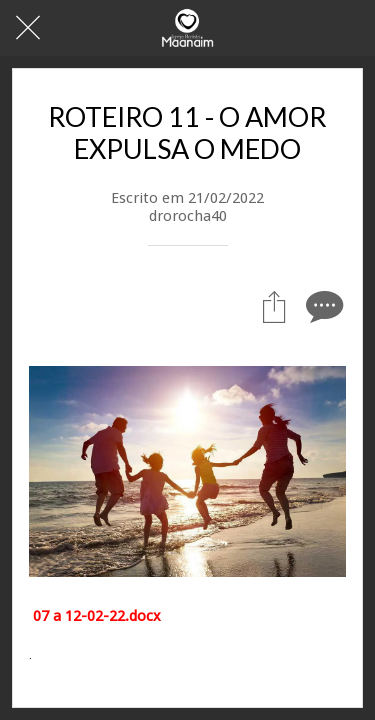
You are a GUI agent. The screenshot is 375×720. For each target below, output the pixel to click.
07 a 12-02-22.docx (97, 616)
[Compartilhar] (274, 306)
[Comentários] (322, 306)
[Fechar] (28, 28)
